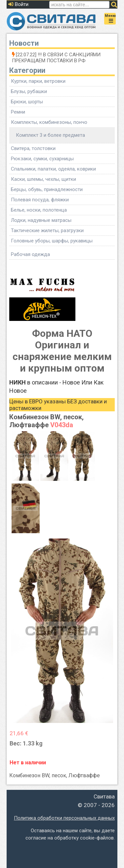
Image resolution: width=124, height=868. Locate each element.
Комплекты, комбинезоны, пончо (49, 122)
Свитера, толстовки (33, 148)
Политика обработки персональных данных (64, 818)
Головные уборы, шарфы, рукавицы (52, 241)
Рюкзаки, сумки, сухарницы (42, 159)
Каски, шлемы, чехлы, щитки (43, 179)
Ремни (18, 112)
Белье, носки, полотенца (39, 210)
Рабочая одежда (30, 254)
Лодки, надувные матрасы (41, 220)
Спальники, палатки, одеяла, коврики (53, 169)
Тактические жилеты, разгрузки (47, 230)
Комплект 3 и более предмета (50, 135)
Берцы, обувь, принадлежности (47, 189)
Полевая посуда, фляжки (40, 200)
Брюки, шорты (27, 102)
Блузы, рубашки (29, 91)
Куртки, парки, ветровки (38, 81)
